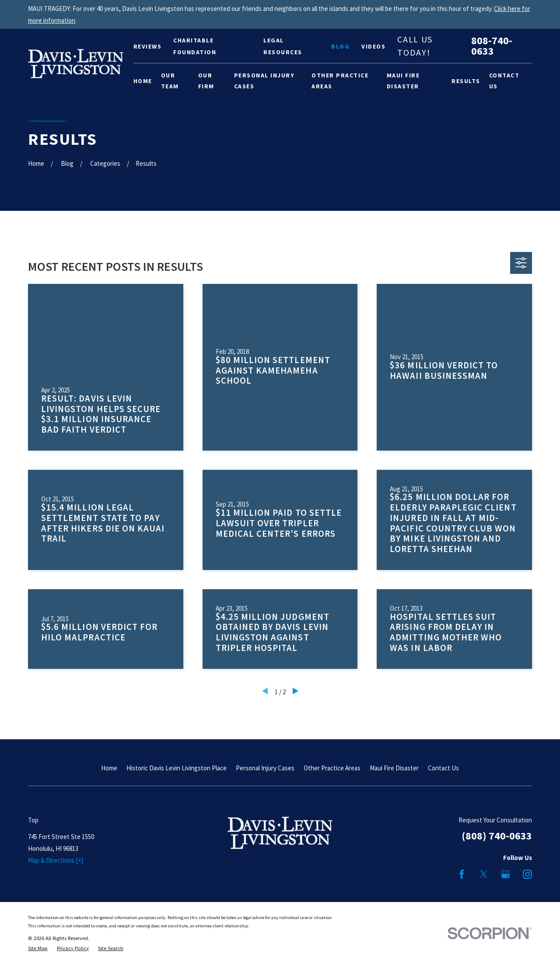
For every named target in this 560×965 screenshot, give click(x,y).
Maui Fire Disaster (394, 768)
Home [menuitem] (143, 81)
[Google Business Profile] (506, 874)
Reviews (148, 46)
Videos (373, 46)
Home (109, 768)
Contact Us (443, 768)
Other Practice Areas (332, 768)
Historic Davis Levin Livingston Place (177, 768)
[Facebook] (462, 874)
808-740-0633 (492, 46)
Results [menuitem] (466, 81)
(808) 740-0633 (497, 836)
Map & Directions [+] (56, 860)
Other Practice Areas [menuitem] (340, 81)
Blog (340, 46)
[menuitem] (38, 949)
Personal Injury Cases (265, 768)
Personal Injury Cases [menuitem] (264, 81)
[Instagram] (527, 874)
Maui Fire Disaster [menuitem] (403, 81)
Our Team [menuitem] (170, 81)
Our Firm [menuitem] (206, 81)
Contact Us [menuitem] (504, 81)
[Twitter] (484, 874)
